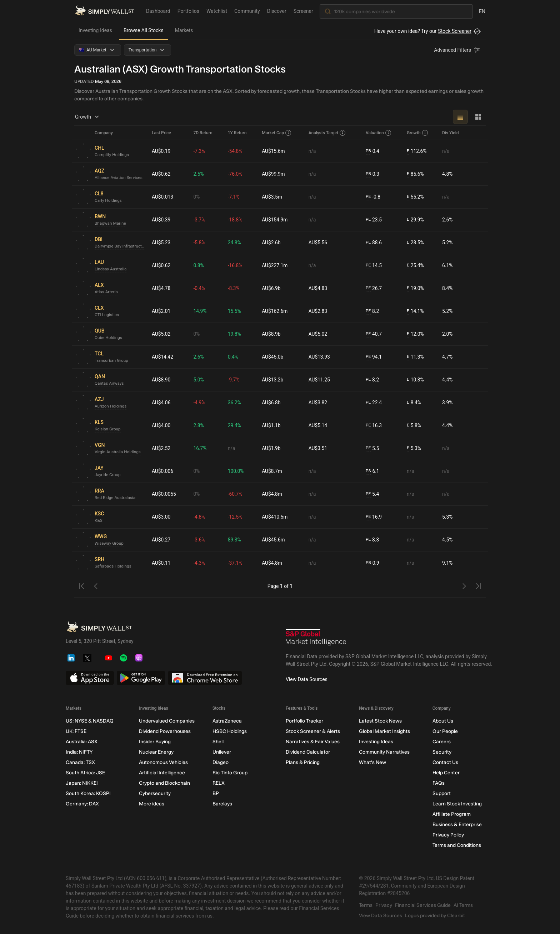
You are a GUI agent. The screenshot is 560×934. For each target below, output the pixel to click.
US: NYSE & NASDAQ (90, 721)
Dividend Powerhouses (165, 731)
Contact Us (445, 762)
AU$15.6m (274, 151)
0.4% (234, 357)
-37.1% (236, 563)
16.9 (374, 517)
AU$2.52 (161, 448)
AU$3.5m (272, 197)
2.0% (447, 334)
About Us (443, 721)
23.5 (374, 220)
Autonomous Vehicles (163, 762)
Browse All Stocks (144, 30)
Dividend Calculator (308, 752)
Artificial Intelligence (162, 773)
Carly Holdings (109, 201)
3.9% (447, 403)
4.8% (447, 174)
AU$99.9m (274, 174)
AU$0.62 (161, 174)
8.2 (372, 311)
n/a (312, 151)
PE (368, 197)
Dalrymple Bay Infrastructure (120, 246)
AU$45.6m (274, 540)
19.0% (415, 288)
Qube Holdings (109, 338)
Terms (366, 905)
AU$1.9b (272, 448)
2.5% (199, 174)
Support (442, 793)
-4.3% (200, 563)
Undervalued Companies (167, 721)
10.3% (415, 380)
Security (442, 752)
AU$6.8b (272, 403)
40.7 (374, 334)
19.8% (235, 334)
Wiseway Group (109, 544)
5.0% (199, 380)
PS (368, 471)
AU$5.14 (318, 425)
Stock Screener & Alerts (313, 731)
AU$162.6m (275, 311)
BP (216, 793)
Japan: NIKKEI (82, 783)
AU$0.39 (161, 220)
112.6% (416, 151)
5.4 (372, 494)
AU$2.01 (161, 311)
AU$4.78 (161, 288)
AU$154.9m (275, 220)
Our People (445, 731)
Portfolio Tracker (304, 721)
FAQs (439, 783)
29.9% (415, 220)
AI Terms (463, 905)
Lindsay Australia (111, 269)
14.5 (374, 266)
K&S (99, 521)
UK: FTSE (76, 731)
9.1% (447, 563)
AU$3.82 (318, 403)
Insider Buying (155, 742)
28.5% (415, 243)
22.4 (374, 403)
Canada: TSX (80, 762)
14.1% (415, 311)
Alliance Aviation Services (119, 178)
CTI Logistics (107, 315)
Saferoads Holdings (113, 566)
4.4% (447, 380)
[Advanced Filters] (457, 50)
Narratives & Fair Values (313, 742)
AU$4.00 (161, 425)
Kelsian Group (108, 429)
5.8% (414, 426)
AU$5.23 (161, 243)
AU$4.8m (272, 494)
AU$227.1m (275, 265)
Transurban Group (112, 361)
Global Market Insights (384, 731)
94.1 (374, 357)
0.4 (372, 151)
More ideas (152, 804)
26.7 (374, 288)
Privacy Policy (448, 835)
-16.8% (236, 265)
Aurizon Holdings (111, 406)
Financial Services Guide (423, 905)
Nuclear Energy (156, 752)
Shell (218, 742)
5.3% (414, 448)
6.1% (447, 265)
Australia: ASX (82, 742)
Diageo (221, 762)
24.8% (235, 243)
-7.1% (234, 197)
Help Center (446, 773)
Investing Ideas (95, 30)
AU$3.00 (161, 517)
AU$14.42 (163, 357)
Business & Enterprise (457, 825)
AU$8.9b (272, 334)
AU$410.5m (275, 517)
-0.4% (200, 288)
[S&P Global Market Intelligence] (316, 638)
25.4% (415, 266)
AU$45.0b (273, 357)
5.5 (372, 448)
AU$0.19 (161, 151)
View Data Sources (307, 679)
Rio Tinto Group (230, 773)
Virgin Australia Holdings (118, 452)
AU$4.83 (318, 288)
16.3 (374, 426)
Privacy (384, 905)
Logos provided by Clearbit (435, 916)
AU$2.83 (318, 311)
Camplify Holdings (112, 155)
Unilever (222, 752)
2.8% (199, 425)
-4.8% (200, 517)
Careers (442, 742)
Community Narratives (384, 752)
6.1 (372, 471)
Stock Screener (455, 31)
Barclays (222, 804)
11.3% (415, 357)
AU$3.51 (318, 448)
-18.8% (236, 220)
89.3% (235, 540)
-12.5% (236, 517)
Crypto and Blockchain (164, 783)
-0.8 (373, 197)
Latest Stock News (380, 721)
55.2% (415, 197)
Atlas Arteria (106, 292)
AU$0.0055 (164, 494)
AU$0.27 (161, 540)
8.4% (447, 288)
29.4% (235, 425)
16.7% (201, 448)
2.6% (447, 220)
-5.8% (200, 243)
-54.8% (236, 151)
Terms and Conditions (457, 845)
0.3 (372, 174)
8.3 (372, 540)
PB (368, 151)
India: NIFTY (79, 752)
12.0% (415, 334)
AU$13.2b (273, 380)
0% (197, 197)
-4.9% (200, 403)
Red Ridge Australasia (116, 498)
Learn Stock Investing (457, 804)
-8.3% (234, 288)
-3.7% (200, 220)
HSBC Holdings (230, 731)
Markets (184, 30)
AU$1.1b (272, 425)
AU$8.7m (272, 471)
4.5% (447, 540)
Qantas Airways (109, 384)
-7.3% (200, 151)
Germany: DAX (82, 804)
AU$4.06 (161, 403)
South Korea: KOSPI (88, 793)
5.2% (447, 243)
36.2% (235, 403)
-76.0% (236, 174)
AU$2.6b (272, 243)
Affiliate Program (452, 814)
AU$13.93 (319, 357)
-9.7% (234, 380)
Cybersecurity (155, 793)
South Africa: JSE (85, 773)
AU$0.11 (161, 563)
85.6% (415, 174)
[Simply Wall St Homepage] (105, 11)
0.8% (199, 265)
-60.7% (236, 494)
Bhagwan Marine (111, 224)
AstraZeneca (227, 721)
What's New (372, 762)
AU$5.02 (161, 334)
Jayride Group (108, 475)
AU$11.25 (319, 380)
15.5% (235, 311)
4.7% (447, 357)
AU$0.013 (163, 197)
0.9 (372, 563)
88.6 (374, 243)
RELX (219, 783)
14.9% (201, 311)
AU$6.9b (272, 288)
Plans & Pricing (303, 762)
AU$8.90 (161, 380)
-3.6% (200, 540)
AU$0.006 (163, 471)
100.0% (236, 471)
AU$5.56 (318, 243)
